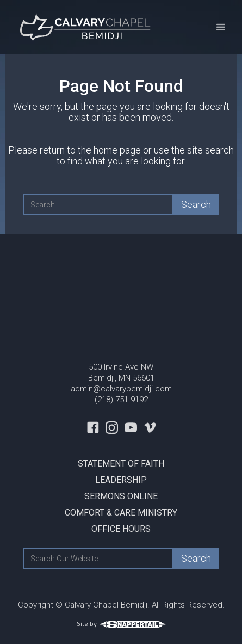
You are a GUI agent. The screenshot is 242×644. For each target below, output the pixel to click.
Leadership (121, 480)
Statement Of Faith (121, 464)
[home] (84, 27)
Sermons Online (121, 496)
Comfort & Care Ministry (121, 513)
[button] (221, 27)
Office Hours (121, 529)
